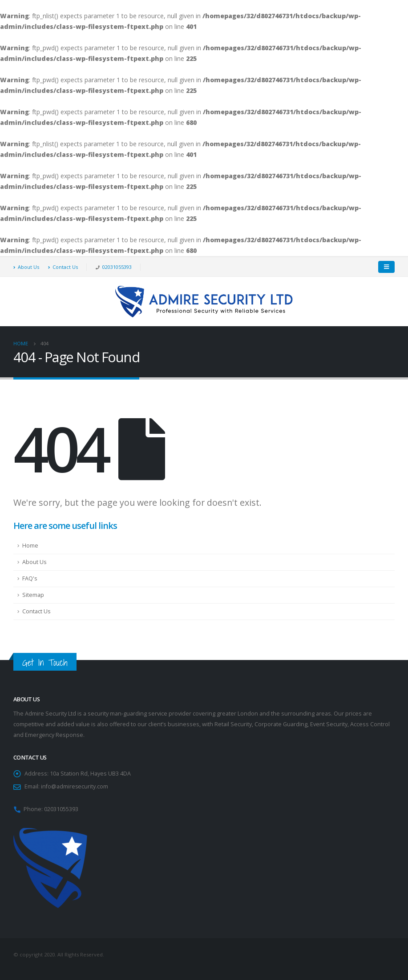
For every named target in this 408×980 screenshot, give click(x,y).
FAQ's (30, 578)
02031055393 (117, 267)
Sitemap (33, 595)
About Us (26, 267)
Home (30, 546)
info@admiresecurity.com (75, 786)
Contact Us (63, 267)
